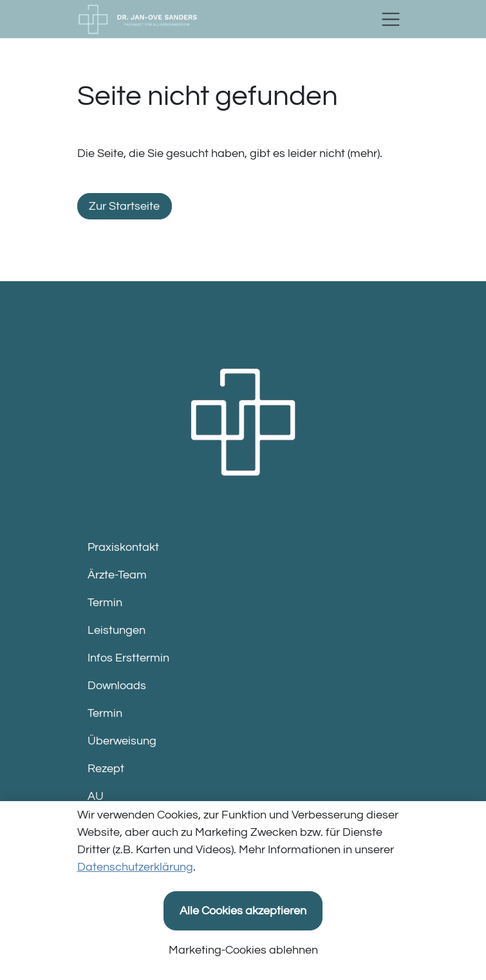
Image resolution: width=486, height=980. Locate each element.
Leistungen (117, 630)
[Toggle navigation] (391, 19)
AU (96, 796)
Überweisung (122, 741)
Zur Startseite (124, 206)
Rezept (106, 769)
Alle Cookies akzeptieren (243, 911)
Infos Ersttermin (128, 658)
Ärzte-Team (117, 575)
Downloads (117, 686)
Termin (105, 603)
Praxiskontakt (123, 547)
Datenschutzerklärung (135, 867)
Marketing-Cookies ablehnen (243, 950)
